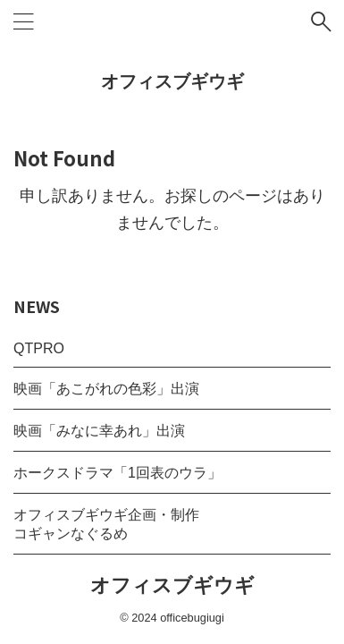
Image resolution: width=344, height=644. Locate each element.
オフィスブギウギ (172, 81)
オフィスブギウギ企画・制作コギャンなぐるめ (106, 524)
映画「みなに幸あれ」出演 (99, 431)
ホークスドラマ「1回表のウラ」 (117, 473)
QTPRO (39, 348)
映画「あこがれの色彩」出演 (106, 389)
